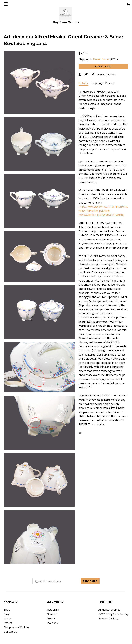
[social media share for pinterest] (93, 74)
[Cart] (128, 5)
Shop (7, 610)
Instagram (53, 610)
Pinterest (52, 614)
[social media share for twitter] (87, 74)
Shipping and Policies (17, 627)
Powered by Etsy (108, 618)
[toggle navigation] (6, 4)
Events (8, 623)
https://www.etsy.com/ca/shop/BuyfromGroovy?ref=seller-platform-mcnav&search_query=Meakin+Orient (103, 211)
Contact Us (10, 632)
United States (101, 59)
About (8, 618)
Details (83, 83)
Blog (7, 614)
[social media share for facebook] (80, 74)
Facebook (52, 623)
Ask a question (107, 74)
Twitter (51, 618)
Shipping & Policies (103, 83)
